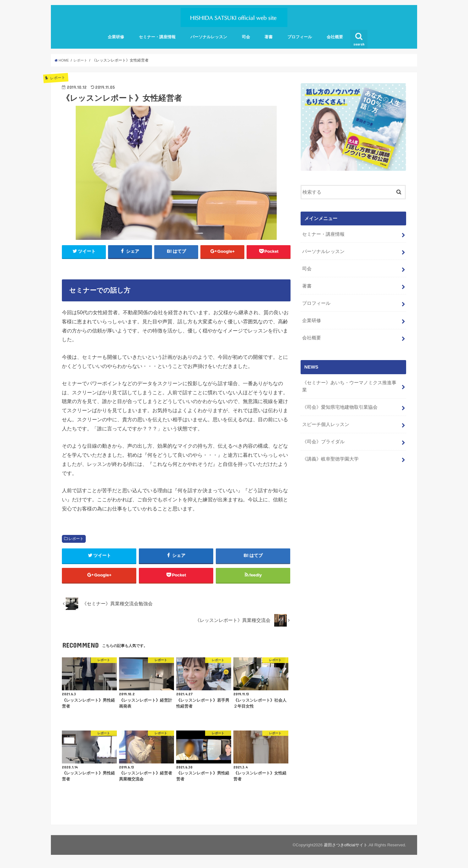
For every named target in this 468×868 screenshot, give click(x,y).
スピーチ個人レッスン (325, 418)
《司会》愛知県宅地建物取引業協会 (340, 401)
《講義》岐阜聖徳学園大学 (330, 451)
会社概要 (335, 37)
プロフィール (300, 37)
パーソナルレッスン (209, 37)
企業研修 (116, 37)
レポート (76, 539)
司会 (246, 37)
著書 (269, 37)
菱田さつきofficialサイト (345, 848)
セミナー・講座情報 (157, 37)
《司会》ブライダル (323, 434)
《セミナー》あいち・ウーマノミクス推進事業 (349, 381)
